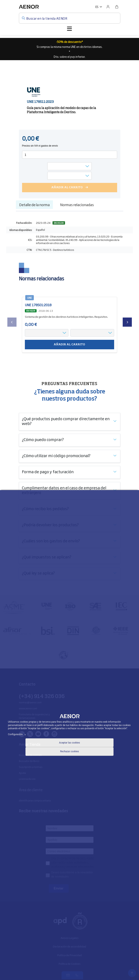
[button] (99, 7)
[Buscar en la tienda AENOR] (70, 18)
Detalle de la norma (34, 205)
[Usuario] (108, 7)
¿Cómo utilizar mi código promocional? (56, 455)
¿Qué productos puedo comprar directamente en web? (66, 421)
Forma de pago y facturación (48, 471)
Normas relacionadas (77, 205)
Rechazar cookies (69, 751)
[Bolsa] (117, 7)
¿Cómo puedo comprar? (43, 439)
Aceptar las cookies (69, 743)
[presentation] (12, 322)
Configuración (17, 734)
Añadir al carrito (69, 345)
